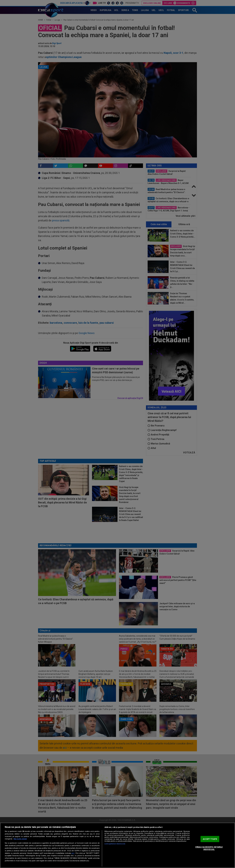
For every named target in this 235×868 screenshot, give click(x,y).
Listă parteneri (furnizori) (115, 844)
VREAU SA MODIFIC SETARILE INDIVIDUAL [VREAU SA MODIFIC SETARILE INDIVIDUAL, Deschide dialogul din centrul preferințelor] (209, 848)
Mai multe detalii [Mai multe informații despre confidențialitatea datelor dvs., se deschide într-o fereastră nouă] (20, 839)
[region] (117, 845)
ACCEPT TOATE (210, 839)
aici (73, 853)
